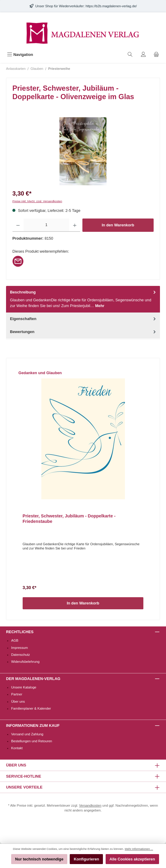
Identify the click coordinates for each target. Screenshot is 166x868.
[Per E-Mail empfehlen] (18, 261)
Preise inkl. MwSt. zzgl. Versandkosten (37, 201)
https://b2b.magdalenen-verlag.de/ (111, 6)
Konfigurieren (86, 859)
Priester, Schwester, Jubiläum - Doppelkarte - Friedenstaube (69, 519)
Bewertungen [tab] (83, 332)
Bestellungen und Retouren (32, 741)
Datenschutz (21, 655)
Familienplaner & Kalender (31, 708)
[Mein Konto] (143, 55)
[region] (83, 151)
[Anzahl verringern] (18, 225)
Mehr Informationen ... (139, 849)
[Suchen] (130, 55)
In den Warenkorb (118, 225)
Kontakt (17, 748)
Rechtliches (20, 632)
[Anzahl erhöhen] (75, 225)
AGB (15, 640)
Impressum (19, 648)
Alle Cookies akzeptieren (132, 859)
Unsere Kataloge (24, 687)
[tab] (83, 299)
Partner (17, 694)
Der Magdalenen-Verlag (33, 679)
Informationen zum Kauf (33, 725)
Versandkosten (90, 805)
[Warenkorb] (156, 55)
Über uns (18, 701)
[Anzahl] (46, 225)
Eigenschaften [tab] (83, 319)
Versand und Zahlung (27, 734)
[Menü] (20, 55)
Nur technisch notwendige (39, 859)
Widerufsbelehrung (25, 662)
